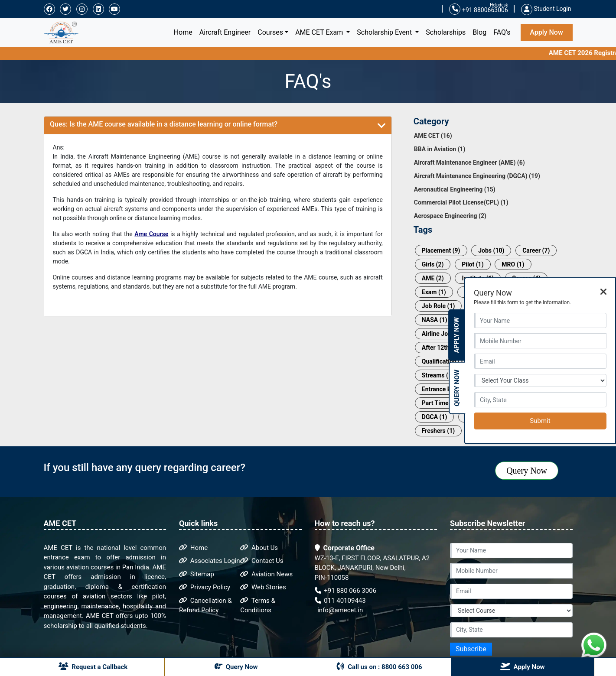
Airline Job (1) (441, 334)
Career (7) (536, 250)
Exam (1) (434, 292)
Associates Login (210, 561)
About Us (259, 548)
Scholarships (446, 32)
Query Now (527, 471)
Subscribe (471, 649)
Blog (479, 32)
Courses (270, 32)
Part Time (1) (440, 403)
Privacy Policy (205, 587)
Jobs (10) (491, 250)
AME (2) (433, 278)
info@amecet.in (340, 610)
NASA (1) (435, 320)
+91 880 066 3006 (346, 591)
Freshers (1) (438, 431)
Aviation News (266, 574)
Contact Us (262, 561)
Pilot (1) (473, 264)
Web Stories (263, 587)
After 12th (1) (440, 348)
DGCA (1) (435, 417)
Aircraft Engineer (225, 32)
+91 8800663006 (478, 9)
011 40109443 (340, 601)
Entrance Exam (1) (447, 389)
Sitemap (197, 574)
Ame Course (151, 234)
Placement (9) (441, 250)
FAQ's (502, 32)
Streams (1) (438, 375)
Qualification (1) (444, 361)
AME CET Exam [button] (320, 32)
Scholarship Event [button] (385, 32)
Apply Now (546, 32)
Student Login (546, 9)
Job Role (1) (438, 306)
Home (185, 32)
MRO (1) (513, 264)
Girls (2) (433, 264)
